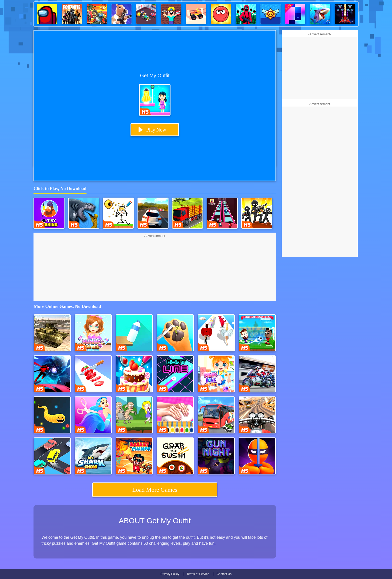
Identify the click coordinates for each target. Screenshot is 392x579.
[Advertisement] (155, 270)
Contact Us (224, 574)
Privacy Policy (170, 574)
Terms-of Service (198, 574)
